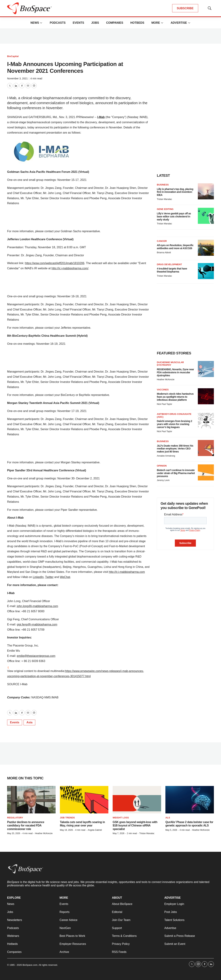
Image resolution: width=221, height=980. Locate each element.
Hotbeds (137, 23)
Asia (29, 722)
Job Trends (67, 818)
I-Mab (101, 117)
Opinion (162, 466)
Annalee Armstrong (166, 456)
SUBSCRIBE (185, 8)
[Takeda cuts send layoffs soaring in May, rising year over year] (84, 800)
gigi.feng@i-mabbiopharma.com (37, 624)
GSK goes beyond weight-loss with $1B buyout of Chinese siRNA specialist (135, 825)
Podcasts (58, 23)
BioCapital (13, 56)
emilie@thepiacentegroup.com (36, 656)
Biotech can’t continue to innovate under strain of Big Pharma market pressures (176, 473)
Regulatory (15, 818)
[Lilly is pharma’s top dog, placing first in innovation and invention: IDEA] (206, 191)
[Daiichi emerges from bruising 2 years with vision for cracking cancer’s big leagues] (206, 421)
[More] (41, 23)
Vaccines (163, 390)
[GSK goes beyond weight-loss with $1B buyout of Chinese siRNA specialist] (137, 800)
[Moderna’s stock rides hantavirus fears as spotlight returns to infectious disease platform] (206, 396)
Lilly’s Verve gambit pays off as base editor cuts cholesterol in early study (174, 217)
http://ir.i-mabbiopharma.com (127, 572)
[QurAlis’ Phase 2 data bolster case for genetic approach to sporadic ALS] (190, 800)
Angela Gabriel (95, 830)
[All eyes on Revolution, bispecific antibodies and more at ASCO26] (206, 248)
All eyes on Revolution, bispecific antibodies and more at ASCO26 (175, 247)
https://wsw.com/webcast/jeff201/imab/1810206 (55, 263)
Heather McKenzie (166, 380)
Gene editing (165, 209)
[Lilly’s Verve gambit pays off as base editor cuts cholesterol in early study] (206, 216)
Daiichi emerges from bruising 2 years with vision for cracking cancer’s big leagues (174, 424)
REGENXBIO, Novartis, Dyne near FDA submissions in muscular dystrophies (175, 372)
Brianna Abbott (164, 253)
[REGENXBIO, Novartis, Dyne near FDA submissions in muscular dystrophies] (206, 369)
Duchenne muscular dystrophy (170, 364)
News (35, 23)
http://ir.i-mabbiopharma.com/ (70, 268)
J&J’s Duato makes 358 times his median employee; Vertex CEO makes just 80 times (175, 449)
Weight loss (121, 818)
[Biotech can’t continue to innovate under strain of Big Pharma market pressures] (206, 472)
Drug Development (169, 264)
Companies (115, 23)
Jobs (95, 23)
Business (163, 185)
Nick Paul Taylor (165, 404)
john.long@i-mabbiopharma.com (37, 606)
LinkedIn (38, 577)
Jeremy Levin (163, 480)
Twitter (49, 577)
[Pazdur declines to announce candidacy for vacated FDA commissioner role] (31, 800)
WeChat (65, 577)
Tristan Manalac (164, 199)
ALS (168, 818)
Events (78, 23)
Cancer (162, 241)
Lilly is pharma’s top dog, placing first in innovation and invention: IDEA (175, 192)
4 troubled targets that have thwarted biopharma (172, 270)
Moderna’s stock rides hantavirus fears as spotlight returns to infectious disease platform (175, 397)
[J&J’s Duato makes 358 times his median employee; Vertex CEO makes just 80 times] (206, 448)
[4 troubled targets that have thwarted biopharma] (206, 271)
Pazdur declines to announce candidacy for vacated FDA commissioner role (26, 825)
